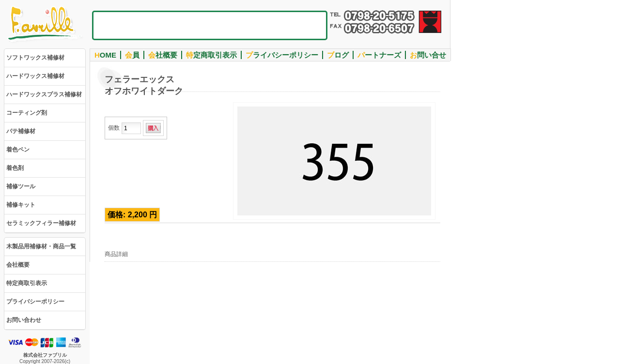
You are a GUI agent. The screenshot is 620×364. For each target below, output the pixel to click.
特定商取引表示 (27, 283)
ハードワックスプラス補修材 (44, 94)
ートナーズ (379, 55)
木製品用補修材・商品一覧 (41, 246)
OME (105, 55)
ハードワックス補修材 (35, 76)
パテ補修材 (21, 131)
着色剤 (15, 168)
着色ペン (18, 150)
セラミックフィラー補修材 (41, 223)
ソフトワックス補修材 (35, 58)
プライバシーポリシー (35, 302)
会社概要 (18, 265)
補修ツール (21, 186)
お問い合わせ (24, 320)
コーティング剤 (27, 113)
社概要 (163, 55)
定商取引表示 (211, 55)
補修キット (21, 205)
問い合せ (428, 55)
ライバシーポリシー (282, 55)
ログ (338, 55)
